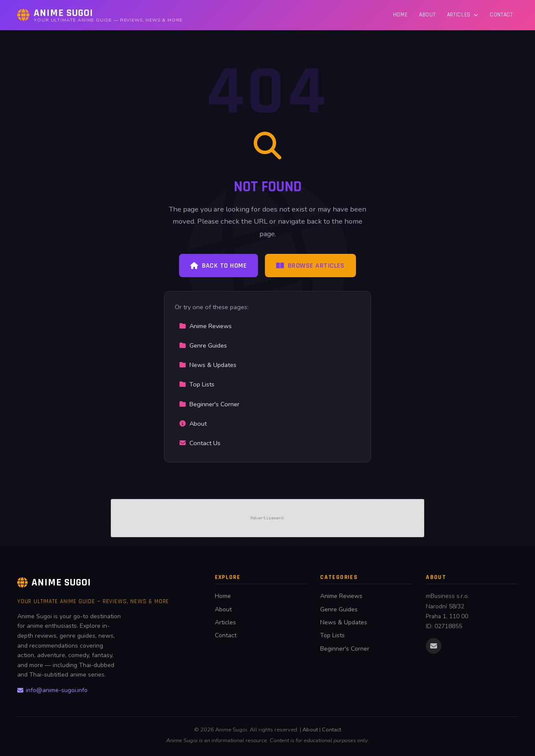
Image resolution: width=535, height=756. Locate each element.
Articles (463, 15)
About (427, 15)
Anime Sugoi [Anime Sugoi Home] (54, 582)
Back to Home (219, 266)
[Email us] (434, 646)
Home (400, 15)
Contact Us (200, 443)
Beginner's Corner (209, 404)
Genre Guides (203, 345)
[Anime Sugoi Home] (100, 15)
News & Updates (208, 365)
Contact (501, 15)
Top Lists (197, 384)
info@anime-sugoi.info (52, 690)
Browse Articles (310, 266)
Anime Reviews (205, 326)
